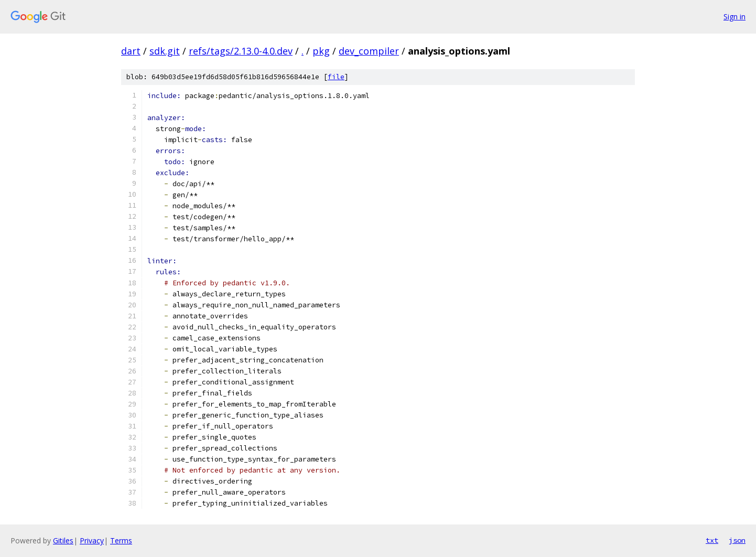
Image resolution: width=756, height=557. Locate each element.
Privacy (92, 540)
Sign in (735, 17)
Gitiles (63, 540)
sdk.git (165, 51)
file (336, 77)
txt (712, 540)
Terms (121, 540)
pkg (321, 51)
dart (131, 51)
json (737, 540)
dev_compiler (369, 51)
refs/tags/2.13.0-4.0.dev (241, 51)
